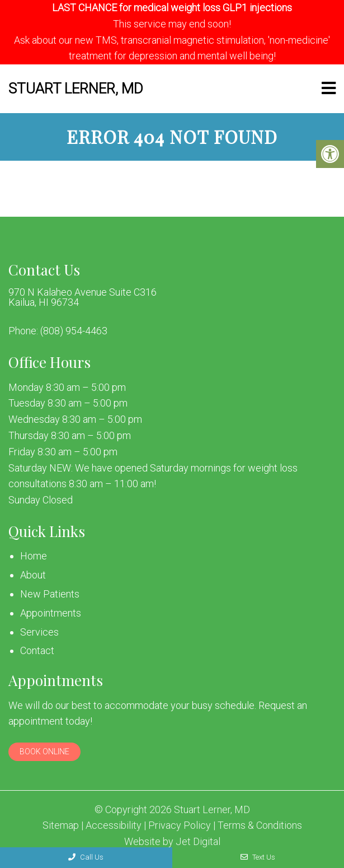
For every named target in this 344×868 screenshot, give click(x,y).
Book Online (44, 752)
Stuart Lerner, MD (76, 88)
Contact (37, 650)
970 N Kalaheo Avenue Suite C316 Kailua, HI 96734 (83, 297)
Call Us (86, 857)
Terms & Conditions (260, 825)
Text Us (258, 857)
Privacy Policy (180, 825)
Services (39, 632)
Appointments (51, 613)
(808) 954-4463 (74, 331)
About (33, 575)
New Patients (50, 594)
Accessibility (114, 825)
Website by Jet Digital (172, 842)
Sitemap (61, 825)
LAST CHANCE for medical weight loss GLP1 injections (172, 8)
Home (34, 556)
